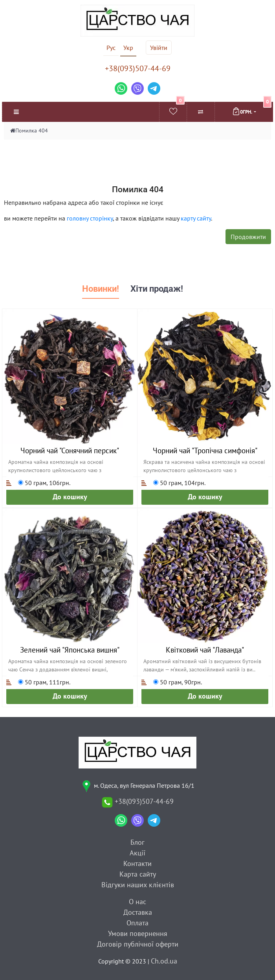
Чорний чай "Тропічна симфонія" (205, 450)
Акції (137, 853)
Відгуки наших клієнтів (138, 885)
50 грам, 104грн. (179, 483)
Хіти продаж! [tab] (157, 289)
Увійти (159, 48)
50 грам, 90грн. (178, 682)
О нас (137, 902)
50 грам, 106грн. (44, 483)
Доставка (138, 912)
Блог (137, 842)
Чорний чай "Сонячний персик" (70, 450)
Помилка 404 (32, 131)
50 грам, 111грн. (44, 682)
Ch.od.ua (164, 961)
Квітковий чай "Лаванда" (205, 650)
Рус (111, 48)
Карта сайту (138, 874)
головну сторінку (90, 218)
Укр (128, 48)
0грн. (252, 108)
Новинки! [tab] (101, 289)
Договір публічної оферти (138, 944)
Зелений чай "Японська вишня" (70, 650)
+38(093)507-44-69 (138, 68)
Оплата (137, 923)
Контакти (137, 863)
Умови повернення (138, 933)
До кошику (70, 497)
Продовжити (248, 237)
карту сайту (196, 218)
